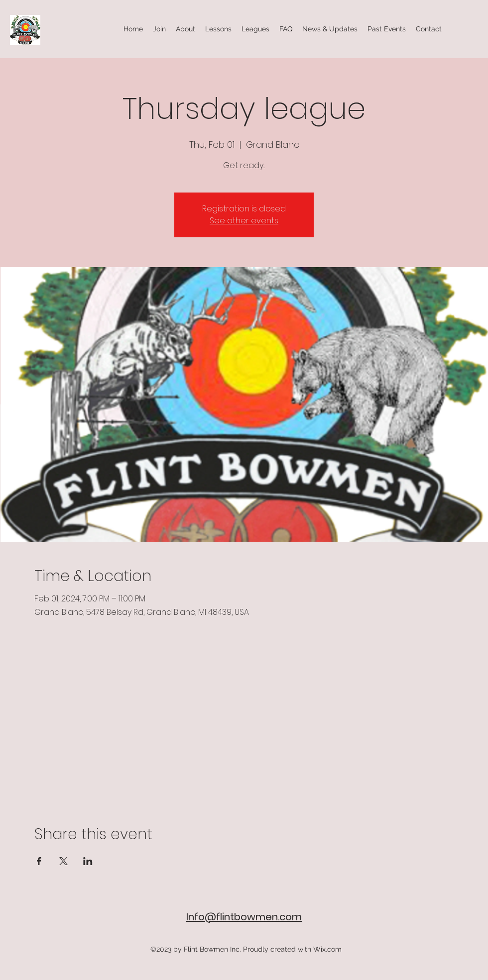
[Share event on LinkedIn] (88, 861)
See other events (244, 221)
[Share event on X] (63, 861)
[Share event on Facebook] (39, 861)
